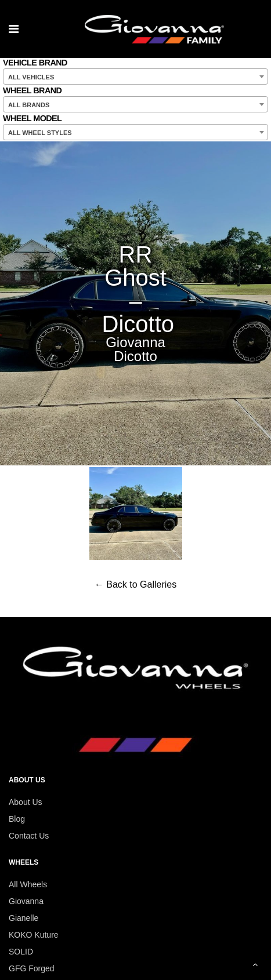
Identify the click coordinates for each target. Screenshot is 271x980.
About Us (26, 802)
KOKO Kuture (34, 935)
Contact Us (29, 836)
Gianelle (24, 918)
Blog (17, 819)
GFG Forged (32, 968)
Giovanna (26, 901)
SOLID (21, 952)
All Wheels (28, 884)
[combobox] (135, 76)
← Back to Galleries (135, 584)
